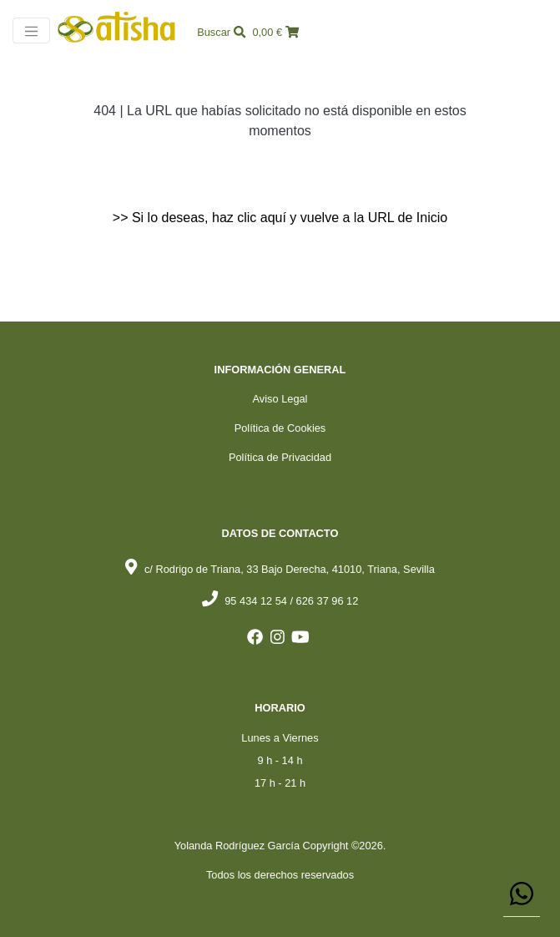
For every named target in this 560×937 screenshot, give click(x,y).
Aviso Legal (280, 399)
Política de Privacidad (280, 457)
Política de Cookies (280, 428)
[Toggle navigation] (31, 30)
